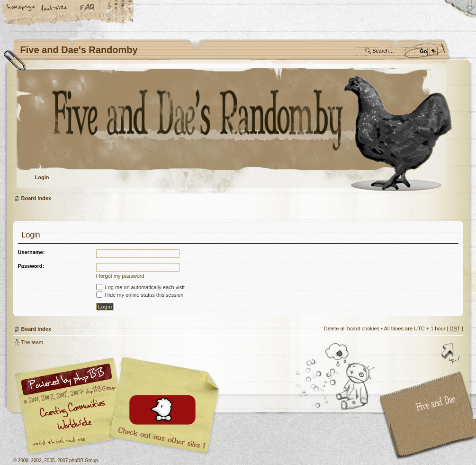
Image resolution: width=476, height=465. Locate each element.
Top (451, 354)
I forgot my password (120, 276)
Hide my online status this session (140, 295)
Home (21, 8)
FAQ (88, 8)
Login (42, 177)
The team (32, 342)
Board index (237, 131)
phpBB (120, 406)
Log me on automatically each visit (140, 287)
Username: (31, 252)
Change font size (54, 8)
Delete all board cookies (352, 328)
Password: (31, 266)
